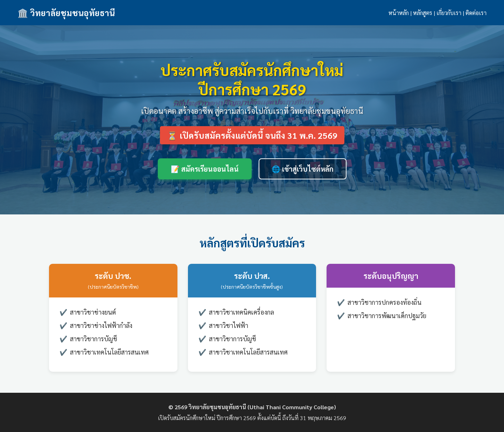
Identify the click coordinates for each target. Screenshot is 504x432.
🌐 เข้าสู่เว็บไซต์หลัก (303, 169)
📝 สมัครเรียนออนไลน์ (205, 169)
